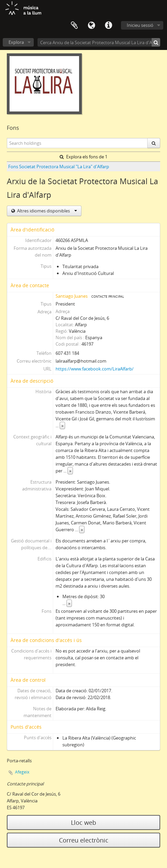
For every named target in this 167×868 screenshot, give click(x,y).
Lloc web (83, 822)
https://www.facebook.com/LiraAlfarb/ (95, 369)
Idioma (91, 25)
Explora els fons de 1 (83, 157)
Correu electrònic (84, 840)
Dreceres (108, 25)
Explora (16, 42)
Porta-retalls (74, 25)
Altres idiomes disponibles (47, 211)
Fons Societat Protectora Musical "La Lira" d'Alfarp (59, 167)
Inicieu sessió (140, 25)
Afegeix (22, 772)
